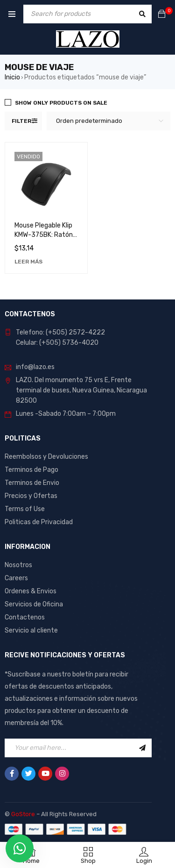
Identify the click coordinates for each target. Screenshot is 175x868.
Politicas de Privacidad (39, 522)
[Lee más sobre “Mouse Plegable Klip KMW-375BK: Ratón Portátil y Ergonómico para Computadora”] (28, 262)
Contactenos (25, 617)
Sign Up (142, 748)
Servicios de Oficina (34, 604)
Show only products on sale (61, 103)
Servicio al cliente (31, 630)
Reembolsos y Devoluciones (46, 457)
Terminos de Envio (32, 483)
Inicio (12, 77)
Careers (16, 578)
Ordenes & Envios (31, 591)
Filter (21, 121)
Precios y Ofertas (31, 496)
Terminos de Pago (31, 470)
